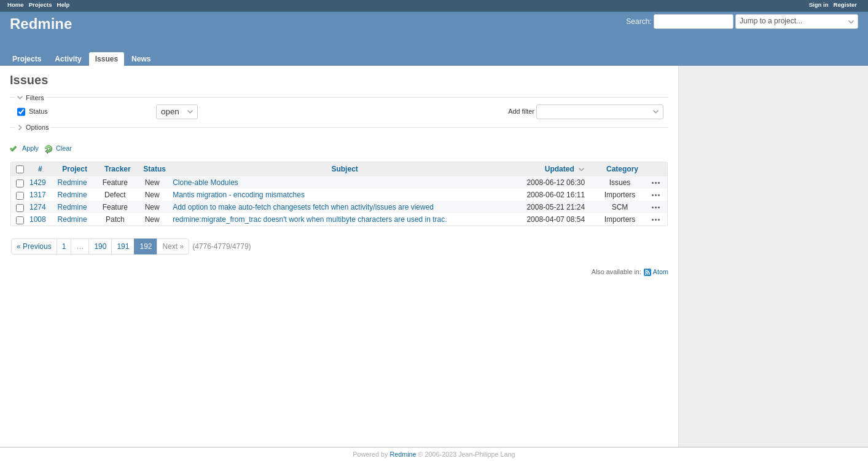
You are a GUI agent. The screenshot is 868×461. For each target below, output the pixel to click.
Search (638, 22)
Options (37, 127)
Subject (344, 169)
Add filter (521, 111)
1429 (38, 183)
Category (622, 169)
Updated (560, 169)
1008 (38, 219)
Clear (64, 148)
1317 (38, 195)
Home (16, 5)
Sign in (819, 5)
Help (64, 5)
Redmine (72, 183)
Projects (41, 5)
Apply (30, 148)
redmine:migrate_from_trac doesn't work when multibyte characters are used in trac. (310, 219)
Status (37, 111)
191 (123, 246)
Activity (68, 59)
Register (845, 5)
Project (75, 169)
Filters (35, 98)
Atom (661, 272)
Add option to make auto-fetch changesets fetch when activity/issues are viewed (303, 207)
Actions (656, 183)
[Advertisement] (740, 259)
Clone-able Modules (205, 183)
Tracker (118, 169)
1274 (38, 207)
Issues (107, 59)
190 (100, 246)
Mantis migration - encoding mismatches (239, 195)
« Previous (34, 246)
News (141, 59)
